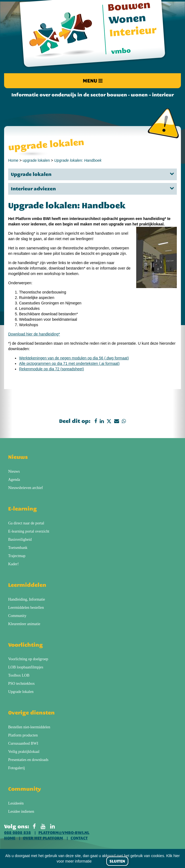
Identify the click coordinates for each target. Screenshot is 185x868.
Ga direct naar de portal (26, 523)
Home (13, 160)
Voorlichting (25, 645)
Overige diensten (31, 713)
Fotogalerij (16, 768)
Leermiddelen (27, 585)
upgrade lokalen (36, 160)
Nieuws (18, 457)
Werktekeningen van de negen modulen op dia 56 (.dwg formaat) (74, 358)
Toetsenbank (18, 548)
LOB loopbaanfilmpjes (26, 667)
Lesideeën (16, 803)
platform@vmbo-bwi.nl (64, 833)
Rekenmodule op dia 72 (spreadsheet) (51, 369)
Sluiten (117, 861)
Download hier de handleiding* (34, 334)
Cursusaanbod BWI (23, 743)
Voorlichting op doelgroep (28, 659)
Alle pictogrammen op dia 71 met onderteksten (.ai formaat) (69, 363)
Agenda (14, 480)
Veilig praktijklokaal (24, 752)
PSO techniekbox (22, 684)
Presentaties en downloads (28, 760)
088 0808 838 (17, 833)
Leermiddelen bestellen (26, 608)
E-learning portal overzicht (29, 531)
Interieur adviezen (92, 189)
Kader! (13, 564)
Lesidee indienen (21, 812)
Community (17, 616)
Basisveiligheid (20, 540)
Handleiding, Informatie (27, 599)
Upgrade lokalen (92, 174)
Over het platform (43, 838)
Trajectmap (17, 556)
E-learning (22, 509)
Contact (79, 838)
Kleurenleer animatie (24, 624)
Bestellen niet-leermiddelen (29, 727)
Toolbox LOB (19, 675)
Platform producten (23, 735)
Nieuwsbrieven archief (25, 488)
